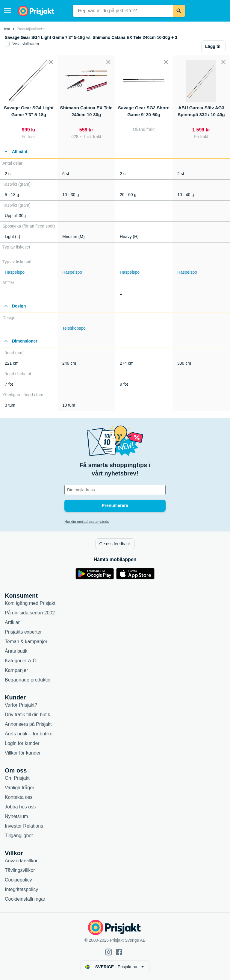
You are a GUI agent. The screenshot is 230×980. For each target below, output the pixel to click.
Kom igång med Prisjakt (30, 603)
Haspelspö (15, 272)
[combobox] (123, 11)
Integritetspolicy (21, 889)
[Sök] (179, 11)
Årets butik (16, 651)
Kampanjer (16, 670)
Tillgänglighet (19, 836)
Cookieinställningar (25, 899)
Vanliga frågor (19, 788)
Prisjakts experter (23, 632)
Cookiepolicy (18, 880)
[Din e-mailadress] (115, 490)
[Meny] (7, 11)
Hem (6, 29)
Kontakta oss (19, 797)
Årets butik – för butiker (29, 734)
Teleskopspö (74, 328)
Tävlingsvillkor (20, 870)
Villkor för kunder (23, 753)
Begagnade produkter (28, 680)
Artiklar (12, 622)
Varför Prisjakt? (21, 705)
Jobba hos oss (20, 807)
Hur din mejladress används (87, 522)
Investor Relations (24, 826)
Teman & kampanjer (26, 642)
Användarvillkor (21, 861)
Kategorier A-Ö (21, 661)
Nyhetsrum (16, 816)
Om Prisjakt (17, 778)
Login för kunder (22, 743)
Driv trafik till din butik (27, 715)
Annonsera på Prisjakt (28, 724)
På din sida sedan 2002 (30, 613)
